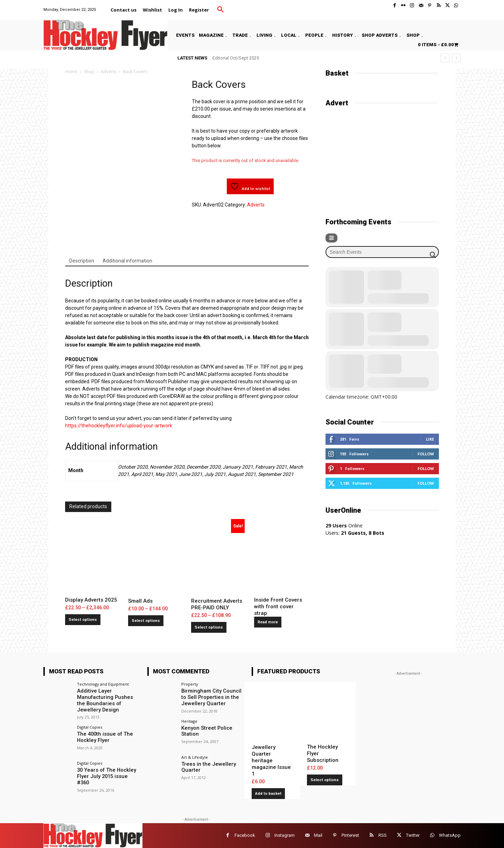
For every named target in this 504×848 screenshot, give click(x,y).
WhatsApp (450, 835)
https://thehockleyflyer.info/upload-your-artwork (119, 426)
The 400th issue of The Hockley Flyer (103, 735)
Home (71, 72)
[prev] (445, 58)
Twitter (413, 835)
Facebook (245, 835)
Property (190, 684)
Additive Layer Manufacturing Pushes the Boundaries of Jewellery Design (107, 700)
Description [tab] (82, 261)
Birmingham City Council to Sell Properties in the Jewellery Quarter (212, 697)
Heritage (189, 720)
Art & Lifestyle (195, 756)
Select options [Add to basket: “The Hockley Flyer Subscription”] (325, 780)
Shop (89, 72)
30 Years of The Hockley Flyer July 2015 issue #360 (108, 772)
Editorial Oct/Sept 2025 (236, 58)
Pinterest (350, 835)
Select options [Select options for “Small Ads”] (146, 621)
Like (430, 439)
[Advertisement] (378, 158)
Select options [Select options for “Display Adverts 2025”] (83, 620)
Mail (318, 835)
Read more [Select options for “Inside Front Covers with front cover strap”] (268, 622)
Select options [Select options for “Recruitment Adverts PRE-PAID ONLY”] (209, 627)
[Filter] (331, 238)
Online (344, 525)
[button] (220, 10)
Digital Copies (90, 726)
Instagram (285, 835)
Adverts (108, 72)
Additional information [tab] (127, 261)
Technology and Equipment (103, 684)
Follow (426, 454)
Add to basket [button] (268, 794)
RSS (383, 835)
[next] (456, 58)
